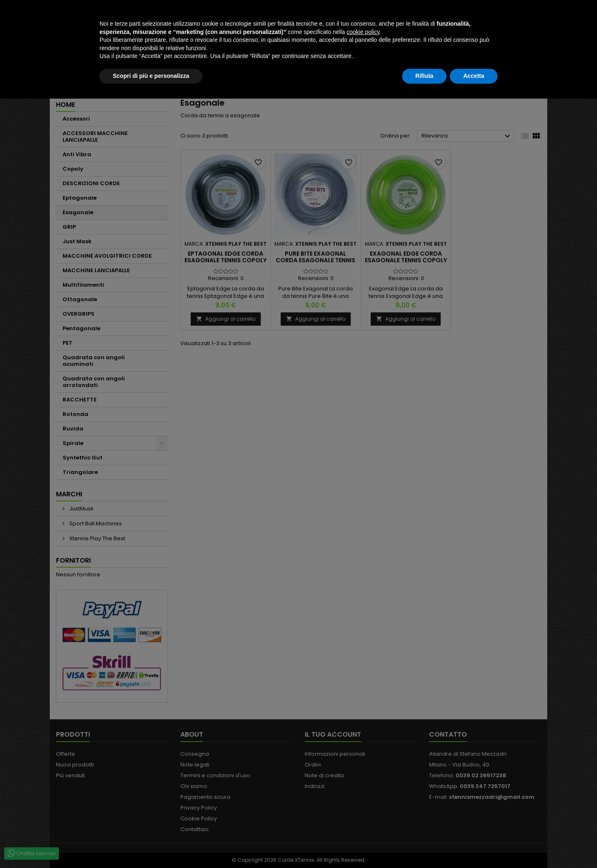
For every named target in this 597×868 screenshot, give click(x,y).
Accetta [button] (474, 845)
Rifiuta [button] (425, 845)
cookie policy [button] (363, 801)
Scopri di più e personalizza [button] (151, 845)
